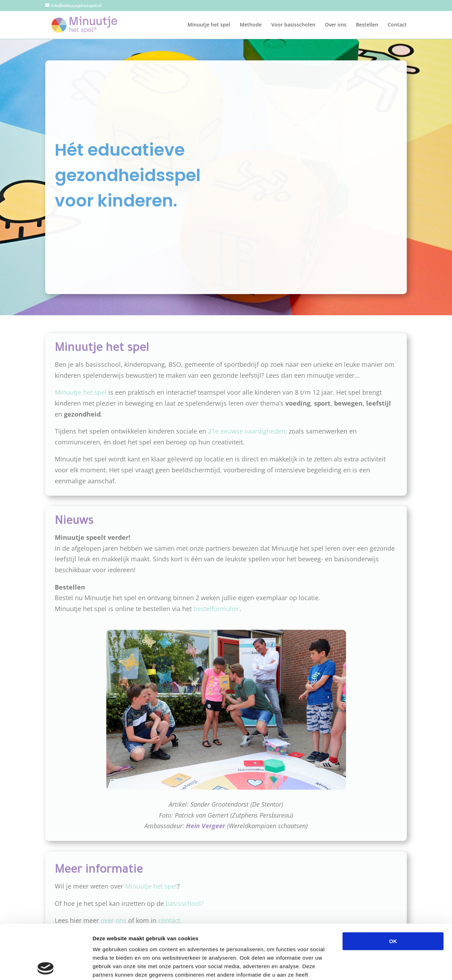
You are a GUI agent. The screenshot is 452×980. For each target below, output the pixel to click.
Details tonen (382, 966)
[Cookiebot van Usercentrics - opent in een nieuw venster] (46, 966)
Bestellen (367, 25)
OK (393, 887)
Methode (251, 25)
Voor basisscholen (293, 25)
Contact (397, 25)
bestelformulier (216, 609)
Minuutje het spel (209, 25)
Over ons (336, 25)
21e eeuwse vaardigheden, (248, 431)
